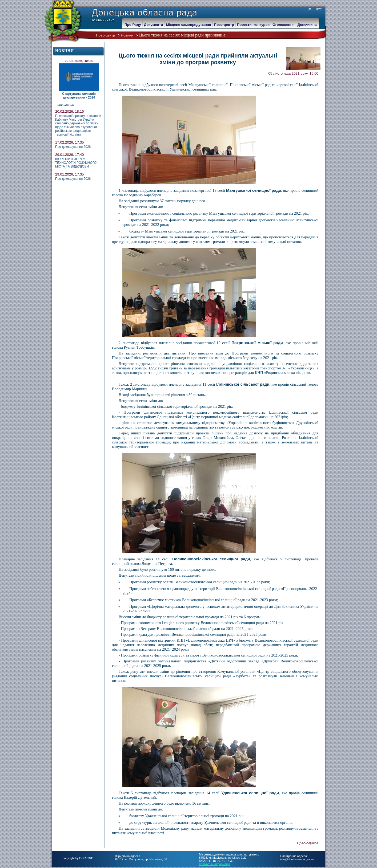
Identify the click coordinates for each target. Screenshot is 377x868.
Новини (127, 35)
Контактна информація (214, 864)
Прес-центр (105, 35)
